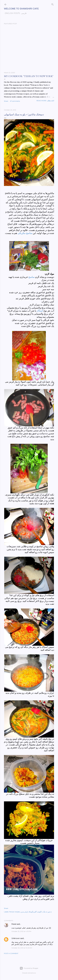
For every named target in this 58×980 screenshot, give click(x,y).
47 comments (15, 101)
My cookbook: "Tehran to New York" (29, 76)
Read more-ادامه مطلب (45, 101)
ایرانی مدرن (24, 912)
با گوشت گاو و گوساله (35, 912)
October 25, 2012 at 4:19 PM (21, 931)
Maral (14, 924)
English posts (11, 13)
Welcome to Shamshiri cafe (21, 9)
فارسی (23, 13)
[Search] (53, 4)
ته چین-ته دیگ (47, 912)
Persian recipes (14, 912)
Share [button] (6, 101)
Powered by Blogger (29, 968)
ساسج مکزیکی (25, 233)
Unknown (16, 938)
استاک (40, 311)
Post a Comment (11, 953)
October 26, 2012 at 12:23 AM (22, 948)
